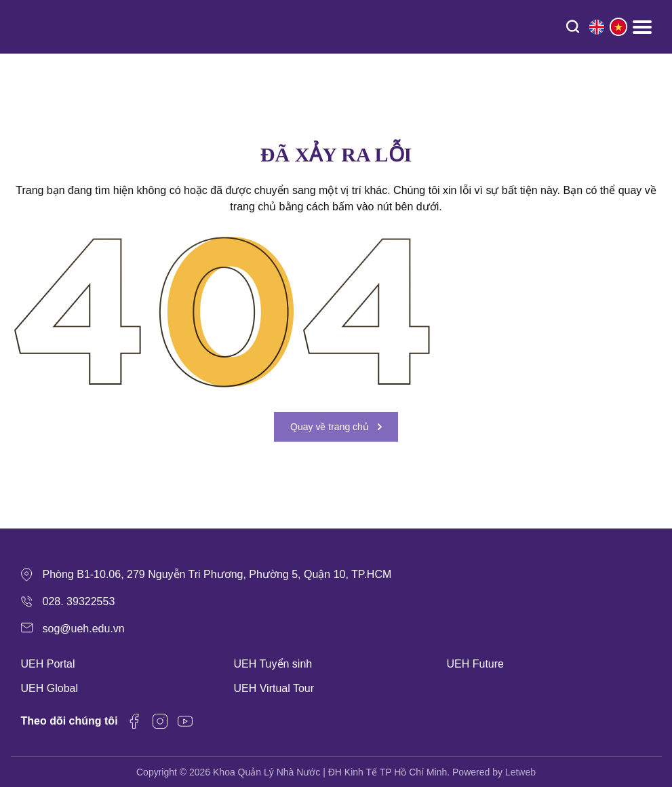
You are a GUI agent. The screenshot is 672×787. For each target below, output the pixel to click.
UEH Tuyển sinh (273, 664)
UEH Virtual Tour (274, 688)
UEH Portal (48, 664)
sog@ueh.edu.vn (84, 629)
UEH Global (50, 688)
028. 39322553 (79, 601)
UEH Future (475, 664)
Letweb (520, 772)
